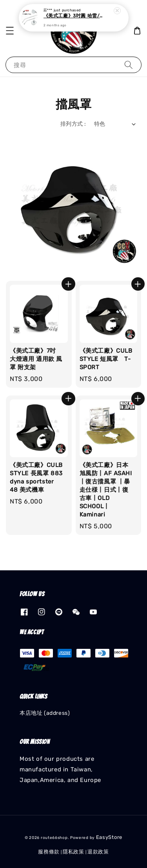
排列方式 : (73, 124)
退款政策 (98, 852)
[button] (10, 31)
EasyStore (109, 837)
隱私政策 (73, 852)
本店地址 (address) (45, 713)
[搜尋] (129, 65)
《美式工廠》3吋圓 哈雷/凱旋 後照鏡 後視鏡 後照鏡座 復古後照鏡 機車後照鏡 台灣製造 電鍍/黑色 (74, 14)
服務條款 (49, 852)
